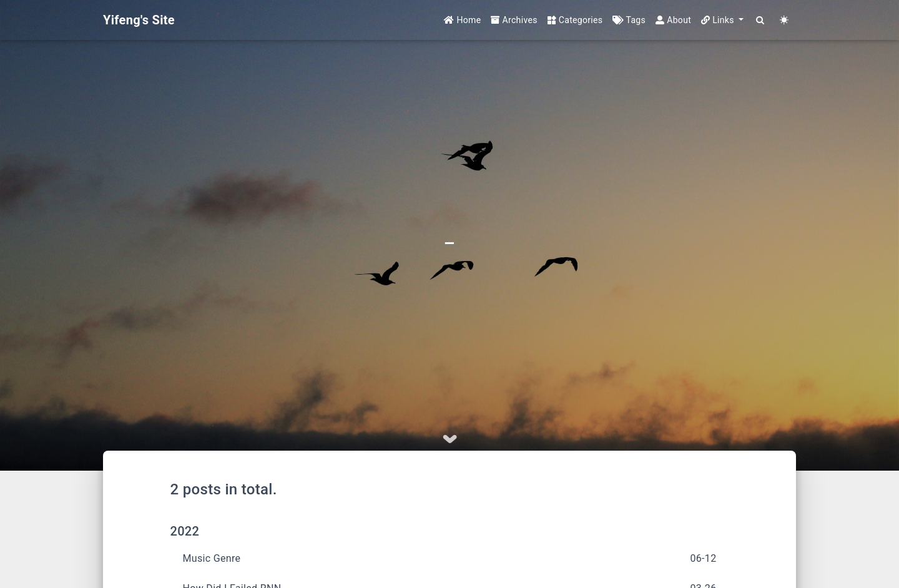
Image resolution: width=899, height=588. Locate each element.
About (673, 20)
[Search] (760, 20)
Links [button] (719, 20)
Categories (575, 20)
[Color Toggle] (784, 20)
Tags (629, 20)
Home (462, 20)
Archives (514, 20)
